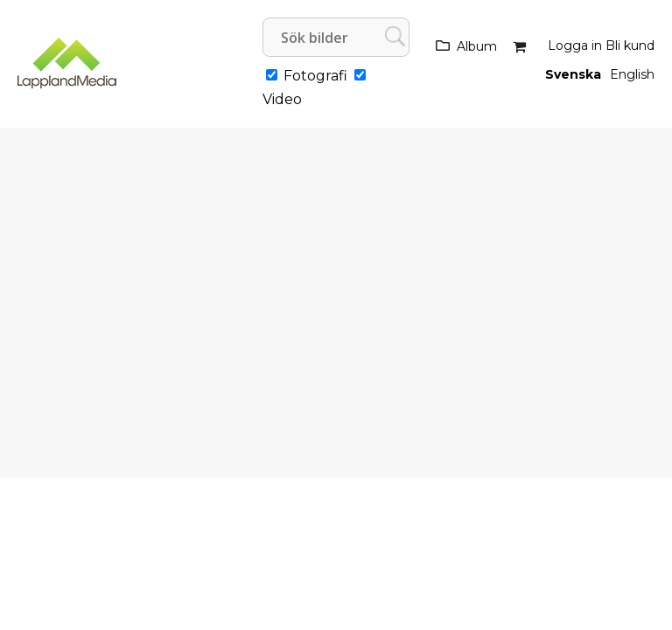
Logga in (575, 45)
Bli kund (630, 45)
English (632, 74)
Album (477, 46)
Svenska (573, 74)
